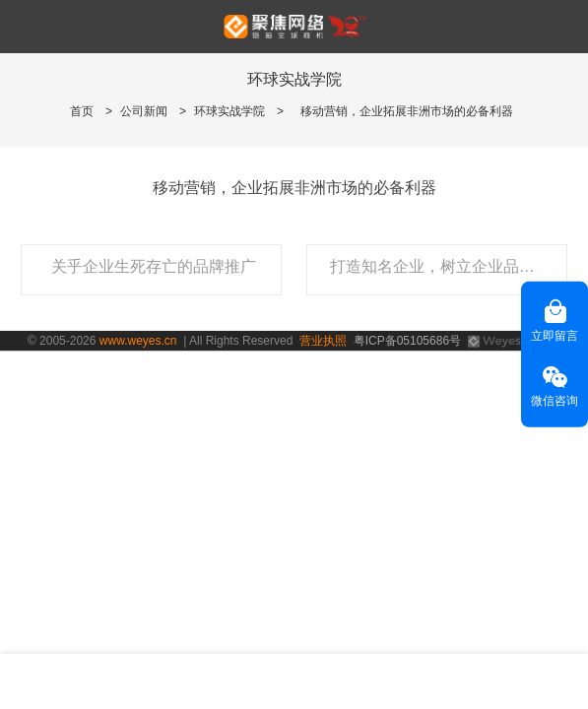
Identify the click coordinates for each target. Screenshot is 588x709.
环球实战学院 (229, 111)
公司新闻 (144, 111)
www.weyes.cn (138, 341)
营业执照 (323, 341)
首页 (82, 111)
